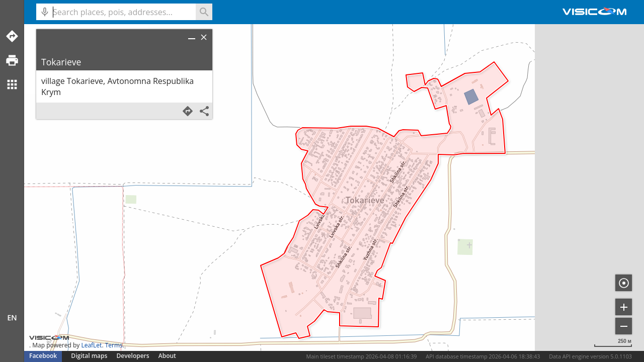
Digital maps (90, 356)
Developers (133, 356)
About (167, 356)
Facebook (43, 356)
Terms (114, 345)
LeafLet (91, 345)
